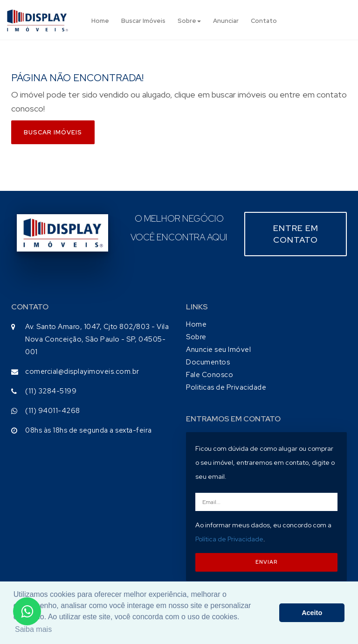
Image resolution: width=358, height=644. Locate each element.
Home (100, 21)
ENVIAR (266, 562)
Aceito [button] (312, 613)
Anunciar (226, 21)
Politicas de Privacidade (226, 387)
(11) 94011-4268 (53, 411)
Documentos (208, 362)
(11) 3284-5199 (51, 391)
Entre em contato (296, 234)
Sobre (189, 21)
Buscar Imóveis (143, 21)
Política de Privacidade (229, 539)
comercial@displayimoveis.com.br (82, 371)
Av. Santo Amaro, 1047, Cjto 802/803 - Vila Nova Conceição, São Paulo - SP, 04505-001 (97, 339)
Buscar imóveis (53, 132)
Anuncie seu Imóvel (218, 350)
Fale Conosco (210, 375)
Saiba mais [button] (33, 629)
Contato (264, 21)
